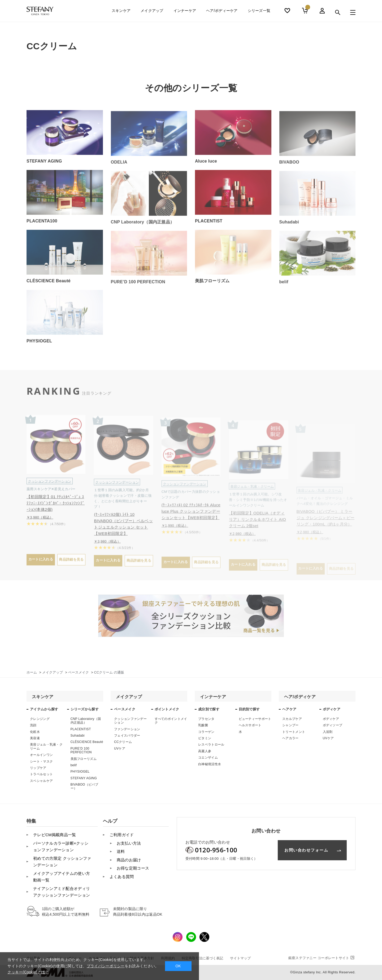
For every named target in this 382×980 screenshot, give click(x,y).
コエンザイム (208, 758)
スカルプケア (292, 719)
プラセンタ (206, 719)
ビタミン (205, 738)
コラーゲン (206, 732)
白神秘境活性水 (210, 764)
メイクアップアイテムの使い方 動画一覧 (62, 877)
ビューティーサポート (255, 719)
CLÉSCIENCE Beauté (87, 742)
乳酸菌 (203, 725)
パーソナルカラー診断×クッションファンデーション (61, 847)
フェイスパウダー (127, 736)
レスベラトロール (211, 745)
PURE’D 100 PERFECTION (81, 750)
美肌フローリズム (84, 759)
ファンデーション (127, 729)
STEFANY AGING (84, 778)
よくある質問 (122, 877)
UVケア (120, 749)
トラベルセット (41, 774)
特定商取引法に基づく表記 (202, 958)
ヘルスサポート (250, 725)
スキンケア (121, 12)
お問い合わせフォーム (306, 850)
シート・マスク (41, 761)
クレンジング (40, 719)
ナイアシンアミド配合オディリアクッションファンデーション (62, 892)
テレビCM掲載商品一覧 (55, 835)
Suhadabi (78, 736)
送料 (121, 851)
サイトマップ (240, 958)
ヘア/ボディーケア (222, 12)
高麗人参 (205, 751)
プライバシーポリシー (106, 966)
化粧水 (35, 732)
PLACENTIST (81, 729)
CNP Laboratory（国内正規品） (86, 721)
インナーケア (185, 12)
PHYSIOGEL (80, 772)
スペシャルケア (41, 781)
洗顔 (33, 725)
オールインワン (41, 755)
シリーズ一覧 (259, 12)
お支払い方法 (129, 843)
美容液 (35, 738)
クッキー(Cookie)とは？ (28, 972)
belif (74, 765)
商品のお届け (129, 860)
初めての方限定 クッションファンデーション (62, 862)
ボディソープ (333, 725)
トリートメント (294, 732)
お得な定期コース (133, 868)
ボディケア (331, 719)
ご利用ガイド (122, 835)
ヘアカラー (290, 738)
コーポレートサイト (322, 958)
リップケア (38, 768)
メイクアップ (152, 12)
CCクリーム (123, 742)
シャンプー (290, 725)
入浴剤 (328, 732)
